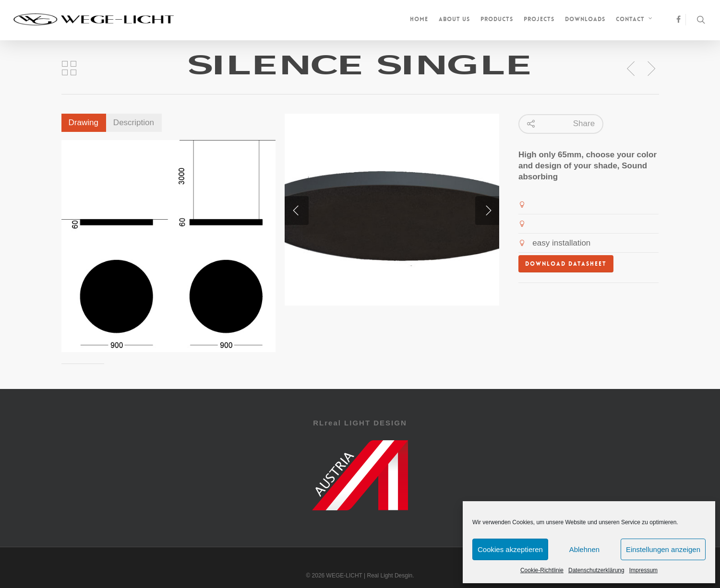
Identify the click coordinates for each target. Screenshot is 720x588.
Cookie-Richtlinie (542, 570)
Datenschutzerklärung (596, 570)
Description (134, 123)
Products (497, 19)
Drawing (84, 123)
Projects (539, 19)
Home (419, 19)
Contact (635, 20)
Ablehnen (584, 549)
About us (454, 19)
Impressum (643, 570)
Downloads (585, 19)
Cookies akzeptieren (510, 549)
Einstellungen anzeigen (663, 549)
